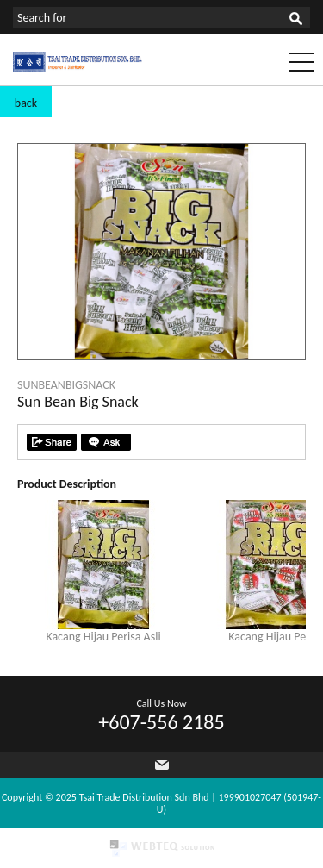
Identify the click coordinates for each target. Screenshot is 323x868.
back (26, 103)
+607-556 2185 (161, 722)
